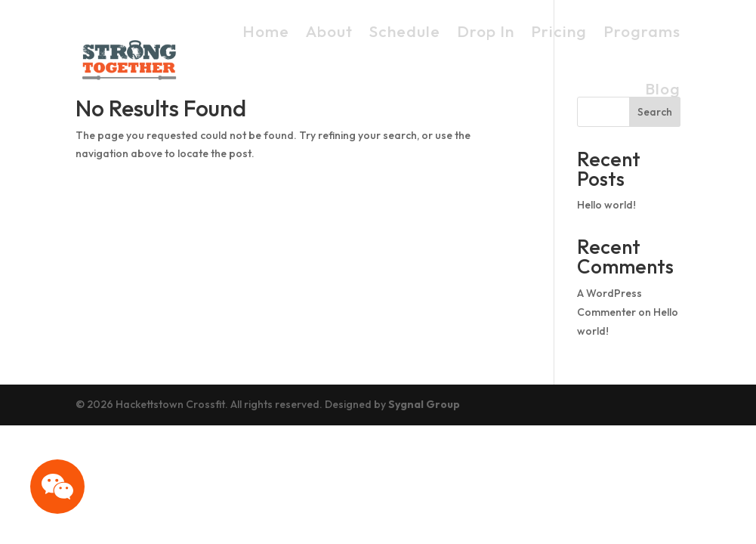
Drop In (486, 31)
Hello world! (606, 205)
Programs (642, 31)
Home (266, 31)
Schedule (405, 31)
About (329, 31)
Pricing (559, 31)
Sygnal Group (424, 404)
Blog (663, 88)
